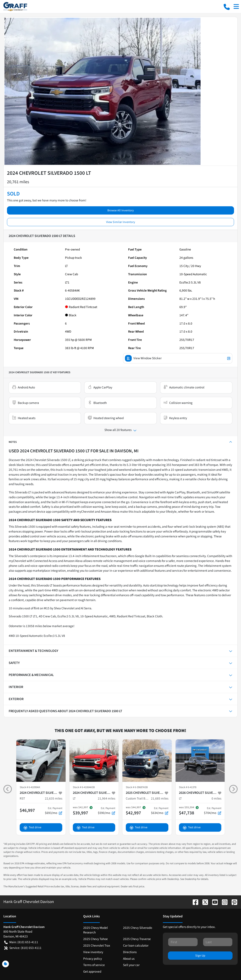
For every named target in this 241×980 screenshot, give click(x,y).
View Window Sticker (178, 358)
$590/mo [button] (107, 811)
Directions (130, 952)
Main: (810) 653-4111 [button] (21, 942)
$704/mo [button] (213, 811)
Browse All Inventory (121, 210)
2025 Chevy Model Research (96, 930)
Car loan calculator (136, 946)
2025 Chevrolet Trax (97, 946)
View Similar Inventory (121, 222)
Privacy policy (93, 959)
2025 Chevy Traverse (137, 939)
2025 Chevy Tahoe (96, 939)
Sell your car (131, 965)
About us (129, 959)
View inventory (93, 952)
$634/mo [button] (160, 811)
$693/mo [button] (54, 811)
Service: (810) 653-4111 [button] (23, 948)
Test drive (33, 827)
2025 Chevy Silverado (138, 928)
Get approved (92, 972)
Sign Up (200, 956)
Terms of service (94, 965)
